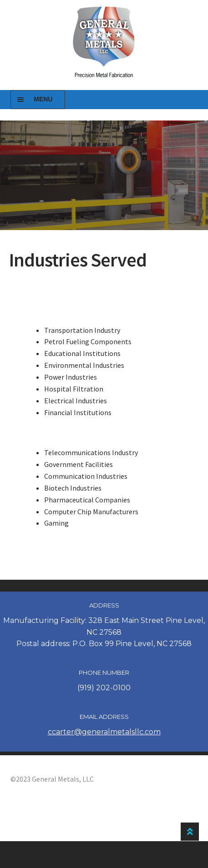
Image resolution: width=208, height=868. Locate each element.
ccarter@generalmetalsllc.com (104, 732)
